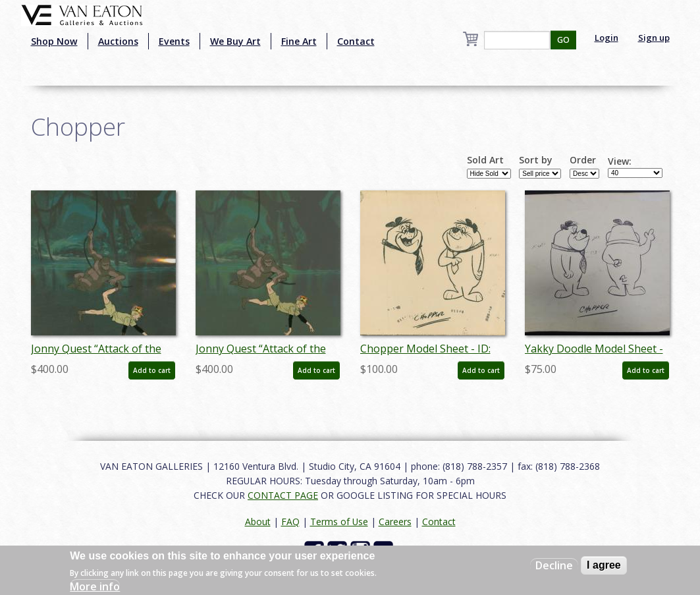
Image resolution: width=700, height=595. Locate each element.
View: (620, 161)
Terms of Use (339, 522)
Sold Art (485, 160)
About (258, 522)
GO (563, 40)
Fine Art (299, 41)
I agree (604, 565)
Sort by (536, 160)
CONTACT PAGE (283, 495)
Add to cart (152, 370)
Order (583, 160)
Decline (554, 565)
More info (95, 586)
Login (606, 38)
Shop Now (54, 41)
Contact (356, 41)
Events (174, 41)
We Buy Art (235, 41)
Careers (395, 522)
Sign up (654, 38)
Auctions (118, 41)
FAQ (290, 522)
